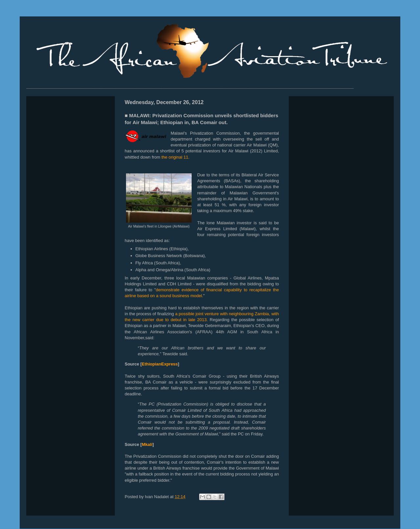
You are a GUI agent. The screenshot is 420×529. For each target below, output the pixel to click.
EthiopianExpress (160, 364)
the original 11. (175, 157)
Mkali (147, 444)
